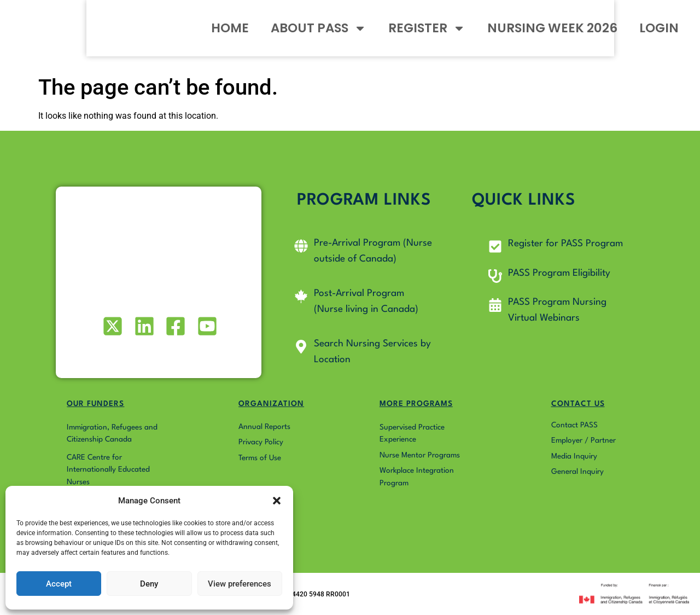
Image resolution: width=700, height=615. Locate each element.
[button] (277, 495)
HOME (226, 35)
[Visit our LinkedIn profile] (143, 326)
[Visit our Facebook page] (175, 326)
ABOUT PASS (315, 35)
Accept (59, 584)
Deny (149, 584)
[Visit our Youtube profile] (206, 326)
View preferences (240, 584)
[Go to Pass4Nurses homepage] (74, 35)
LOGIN (655, 35)
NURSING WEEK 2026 (549, 35)
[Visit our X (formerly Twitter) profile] (112, 326)
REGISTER (423, 35)
